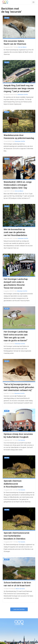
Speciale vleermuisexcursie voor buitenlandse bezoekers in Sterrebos (17, 536)
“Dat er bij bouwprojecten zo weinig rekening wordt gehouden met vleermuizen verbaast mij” (19, 387)
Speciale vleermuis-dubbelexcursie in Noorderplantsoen (13, 484)
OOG (5, 2)
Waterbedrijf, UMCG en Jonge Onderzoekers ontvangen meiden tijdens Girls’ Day (18, 185)
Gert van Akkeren (22, 47)
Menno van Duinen (20, 589)
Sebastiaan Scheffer (23, 95)
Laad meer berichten (19, 609)
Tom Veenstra (22, 440)
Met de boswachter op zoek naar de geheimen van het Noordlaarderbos (15, 232)
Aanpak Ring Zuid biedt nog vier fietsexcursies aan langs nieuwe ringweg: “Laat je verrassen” (19, 88)
